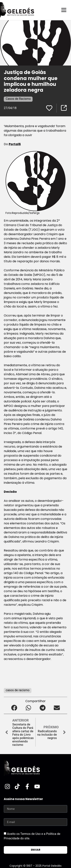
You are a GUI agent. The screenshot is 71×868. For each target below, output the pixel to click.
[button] (14, 708)
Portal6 (15, 144)
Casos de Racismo (18, 99)
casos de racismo (18, 690)
